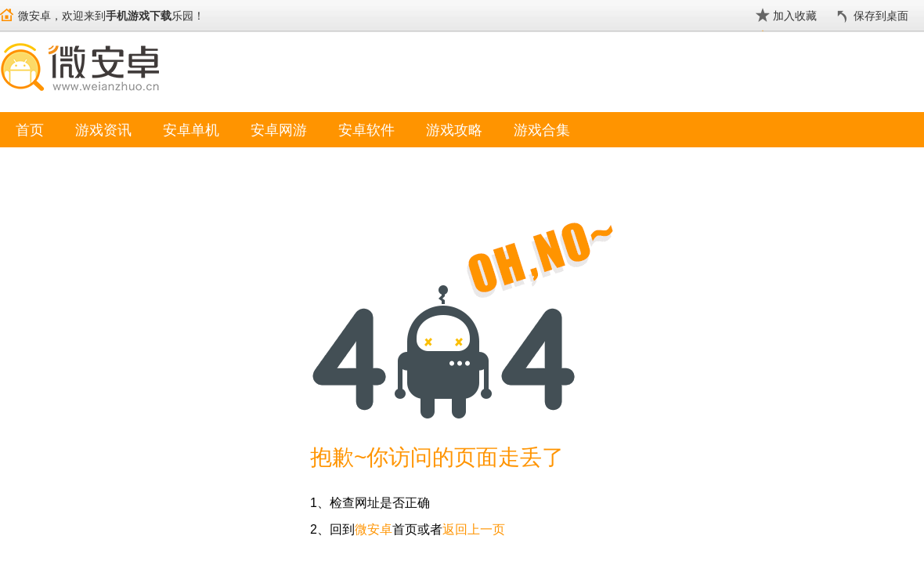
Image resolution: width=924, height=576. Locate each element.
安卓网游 (279, 130)
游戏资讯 (103, 130)
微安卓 (374, 529)
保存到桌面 (881, 16)
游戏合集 (542, 130)
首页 (30, 130)
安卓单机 (191, 130)
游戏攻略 (454, 130)
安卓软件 (366, 130)
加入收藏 (795, 16)
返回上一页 (474, 529)
